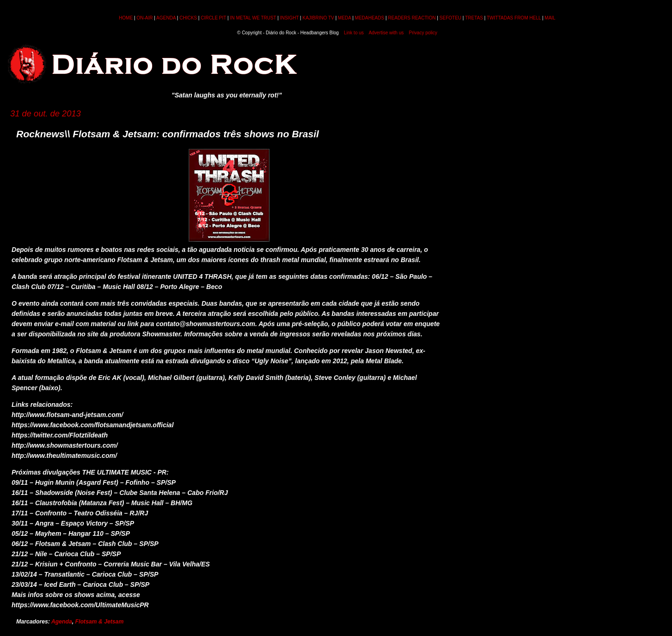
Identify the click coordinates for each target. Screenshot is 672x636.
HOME (126, 18)
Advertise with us (386, 33)
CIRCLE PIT (214, 18)
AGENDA (166, 18)
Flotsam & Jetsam (99, 622)
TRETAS (474, 18)
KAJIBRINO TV (318, 18)
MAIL (550, 18)
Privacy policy (423, 33)
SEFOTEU (451, 18)
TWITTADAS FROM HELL (514, 18)
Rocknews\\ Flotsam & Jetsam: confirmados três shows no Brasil (168, 134)
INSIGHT (289, 18)
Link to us (354, 33)
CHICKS (188, 18)
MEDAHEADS (369, 18)
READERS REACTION (412, 18)
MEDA (345, 18)
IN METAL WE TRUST (253, 18)
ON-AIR (145, 18)
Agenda (62, 622)
